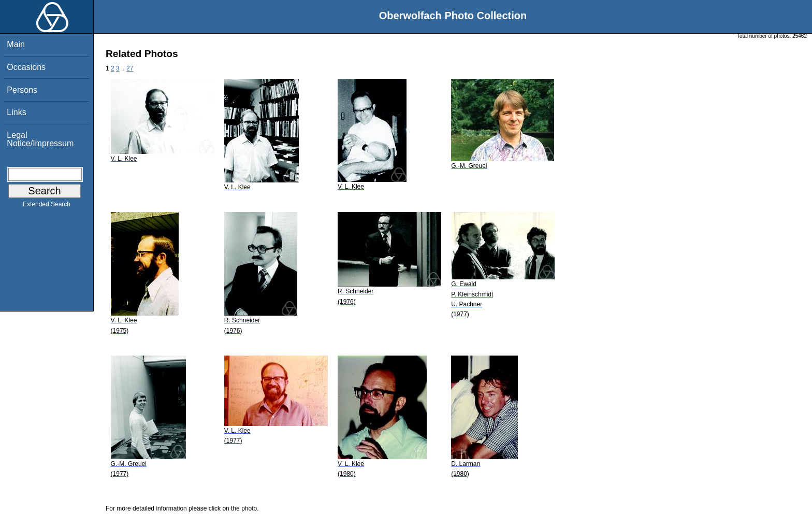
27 (130, 68)
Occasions (26, 67)
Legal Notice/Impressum (40, 139)
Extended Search (47, 206)
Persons (22, 90)
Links (16, 112)
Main (16, 44)
